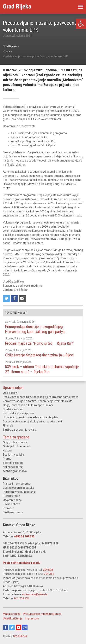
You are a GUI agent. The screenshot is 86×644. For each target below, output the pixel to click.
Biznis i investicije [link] (13, 455)
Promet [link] (8, 459)
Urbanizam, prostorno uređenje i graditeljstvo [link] (30, 417)
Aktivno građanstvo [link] (15, 471)
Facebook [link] (6, 627)
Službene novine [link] (13, 512)
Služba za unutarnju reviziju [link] (20, 430)
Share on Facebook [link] (14, 298)
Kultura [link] (7, 451)
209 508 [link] (48, 570)
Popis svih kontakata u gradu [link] (22, 563)
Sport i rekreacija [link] (13, 463)
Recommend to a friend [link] (22, 298)
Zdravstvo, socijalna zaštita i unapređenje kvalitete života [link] (38, 401)
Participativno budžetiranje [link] (19, 492)
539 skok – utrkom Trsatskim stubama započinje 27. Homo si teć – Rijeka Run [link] (42, 369)
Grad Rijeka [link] (20, 636)
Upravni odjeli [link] (13, 388)
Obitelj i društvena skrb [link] (17, 446)
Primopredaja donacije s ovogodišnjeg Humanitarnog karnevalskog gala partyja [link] (35, 329)
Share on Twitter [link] (6, 298)
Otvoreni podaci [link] (12, 500)
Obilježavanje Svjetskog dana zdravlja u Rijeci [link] (39, 355)
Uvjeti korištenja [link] (13, 618)
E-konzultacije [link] (12, 496)
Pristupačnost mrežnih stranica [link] (42, 614)
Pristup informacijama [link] (17, 484)
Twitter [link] (12, 627)
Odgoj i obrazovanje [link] (15, 442)
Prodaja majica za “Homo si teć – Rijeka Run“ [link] (39, 343)
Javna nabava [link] (12, 504)
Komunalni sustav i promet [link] (19, 413)
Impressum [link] (32, 618)
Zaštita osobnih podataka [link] (18, 488)
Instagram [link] (25, 627)
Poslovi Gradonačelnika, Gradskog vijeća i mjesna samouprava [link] (41, 397)
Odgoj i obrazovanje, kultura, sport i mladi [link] (28, 405)
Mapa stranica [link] (12, 614)
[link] (81, 24)
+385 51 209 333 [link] (24, 536)
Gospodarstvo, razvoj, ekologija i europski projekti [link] (33, 421)
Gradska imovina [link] (13, 409)
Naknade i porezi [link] (13, 467)
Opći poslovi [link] (10, 393)
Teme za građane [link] (16, 437)
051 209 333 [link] (22, 598)
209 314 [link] (49, 574)
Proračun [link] (9, 508)
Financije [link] (8, 426)
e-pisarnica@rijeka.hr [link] (35, 594)
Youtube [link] (18, 627)
